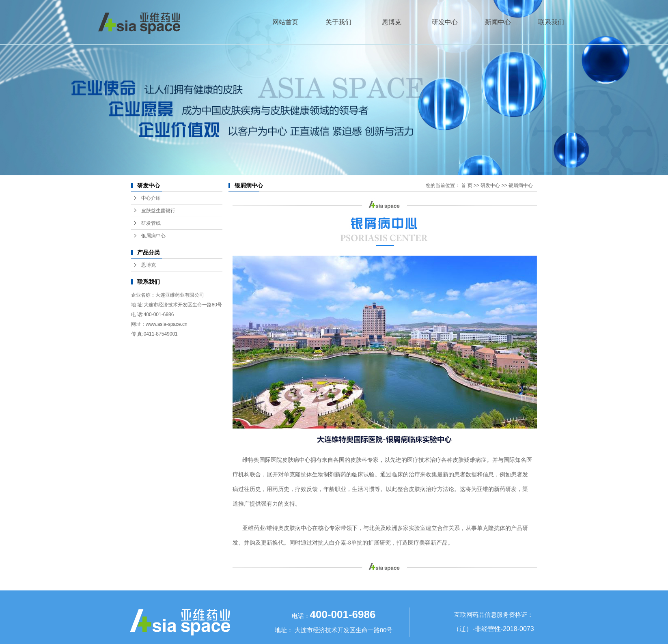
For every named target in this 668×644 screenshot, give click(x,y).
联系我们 (551, 22)
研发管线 (151, 223)
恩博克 (392, 22)
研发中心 (445, 22)
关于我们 (338, 22)
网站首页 (285, 22)
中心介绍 (151, 198)
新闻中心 (498, 22)
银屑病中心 (153, 236)
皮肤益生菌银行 (158, 211)
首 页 (467, 185)
